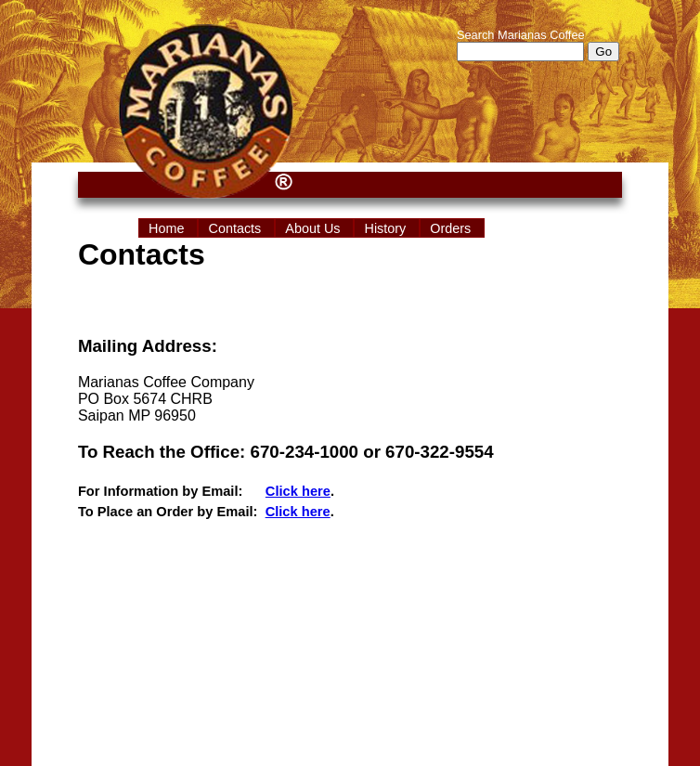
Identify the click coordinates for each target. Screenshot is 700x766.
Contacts (236, 228)
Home (168, 228)
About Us (314, 228)
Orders (452, 228)
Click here (298, 491)
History (387, 228)
